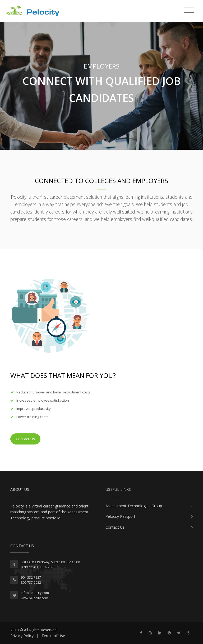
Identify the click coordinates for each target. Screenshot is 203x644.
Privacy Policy (22, 636)
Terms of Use (53, 636)
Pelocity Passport (120, 516)
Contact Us (25, 439)
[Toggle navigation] (189, 10)
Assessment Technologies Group (134, 506)
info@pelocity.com (35, 593)
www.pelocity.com (34, 598)
